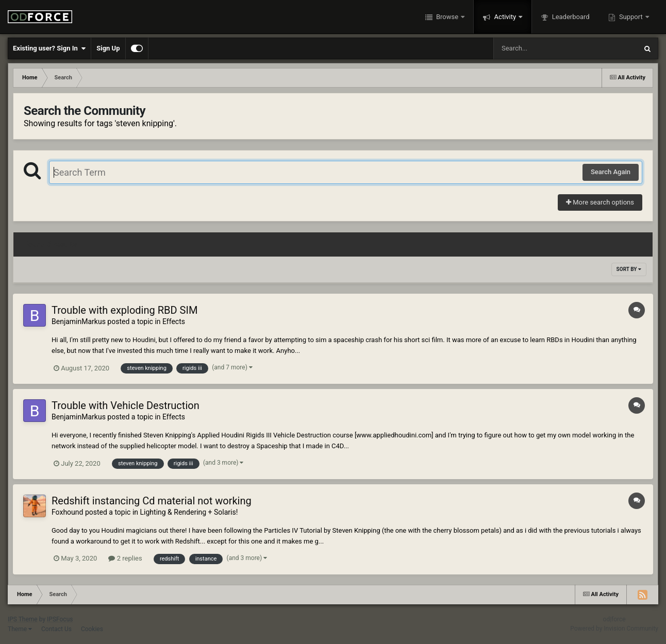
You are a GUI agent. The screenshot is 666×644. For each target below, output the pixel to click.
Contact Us (56, 629)
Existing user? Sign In (49, 48)
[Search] (539, 48)
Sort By (629, 269)
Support (631, 17)
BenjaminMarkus (79, 321)
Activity (505, 17)
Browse (447, 17)
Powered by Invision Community (614, 629)
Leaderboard (570, 17)
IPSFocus (60, 619)
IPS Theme (23, 619)
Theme (20, 629)
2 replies (125, 558)
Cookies (92, 629)
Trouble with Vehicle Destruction (126, 405)
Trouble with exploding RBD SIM (124, 310)
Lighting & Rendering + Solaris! (189, 512)
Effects (174, 321)
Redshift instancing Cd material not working (152, 501)
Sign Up (108, 48)
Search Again (611, 172)
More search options (600, 202)
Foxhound (67, 512)
